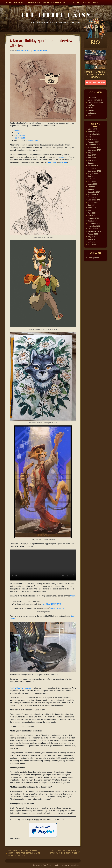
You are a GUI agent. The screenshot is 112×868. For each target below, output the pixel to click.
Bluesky (91, 110)
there (54, 162)
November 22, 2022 (58, 608)
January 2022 (93, 189)
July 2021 (92, 205)
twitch (73, 596)
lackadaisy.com (32, 141)
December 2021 (94, 192)
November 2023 (94, 147)
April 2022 (92, 181)
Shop (96, 3)
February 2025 (93, 132)
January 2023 (93, 163)
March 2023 (92, 160)
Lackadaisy (74, 865)
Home (9, 3)
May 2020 (92, 242)
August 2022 (93, 174)
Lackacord (62, 157)
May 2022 (92, 179)
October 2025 (93, 129)
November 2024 (94, 134)
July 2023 (92, 153)
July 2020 (92, 237)
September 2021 (94, 200)
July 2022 (92, 176)
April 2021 (92, 213)
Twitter (91, 108)
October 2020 (93, 229)
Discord (76, 3)
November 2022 (94, 166)
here (49, 162)
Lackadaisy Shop (94, 97)
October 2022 (93, 168)
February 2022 (93, 187)
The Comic (19, 3)
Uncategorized (42, 51)
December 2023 (94, 145)
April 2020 (92, 245)
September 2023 (94, 150)
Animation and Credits (38, 3)
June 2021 (92, 208)
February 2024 (93, 142)
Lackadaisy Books (95, 100)
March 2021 (92, 216)
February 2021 (93, 218)
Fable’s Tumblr (20, 138)
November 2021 (94, 195)
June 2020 (92, 239)
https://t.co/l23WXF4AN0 (51, 604)
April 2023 (92, 158)
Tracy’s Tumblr (20, 135)
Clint (34, 51)
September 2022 (94, 171)
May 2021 (92, 210)
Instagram (18, 133)
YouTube (87, 3)
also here (64, 162)
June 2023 (92, 155)
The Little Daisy (56, 15)
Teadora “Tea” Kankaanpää (20, 688)
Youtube (17, 130)
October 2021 (93, 197)
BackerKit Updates (61, 3)
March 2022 (92, 184)
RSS (89, 116)
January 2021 (93, 221)
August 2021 (93, 202)
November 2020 (94, 226)
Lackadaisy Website (96, 103)
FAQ (95, 42)
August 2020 (93, 234)
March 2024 (92, 139)
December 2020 (94, 224)
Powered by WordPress (43, 865)
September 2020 (94, 231)
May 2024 (92, 137)
